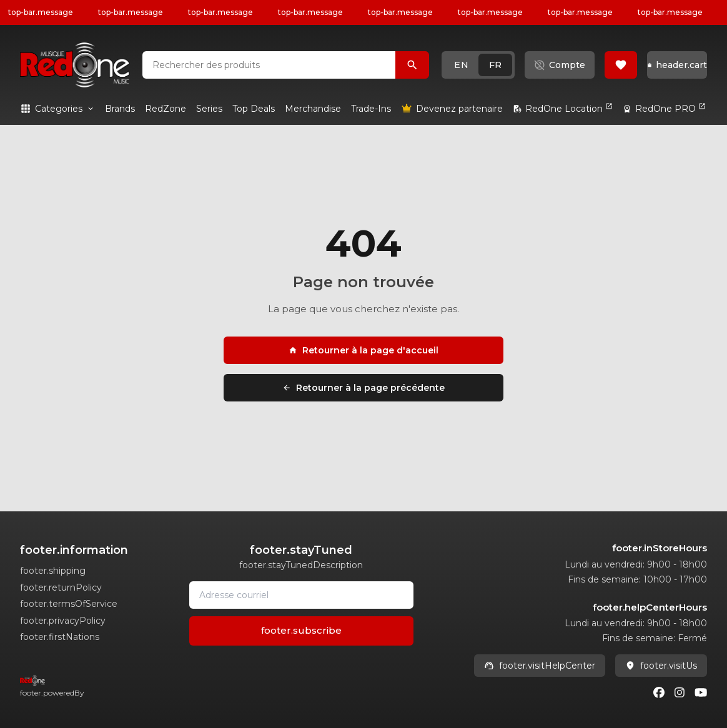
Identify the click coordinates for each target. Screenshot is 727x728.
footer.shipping (53, 571)
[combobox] (269, 65)
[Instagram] (680, 692)
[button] (478, 65)
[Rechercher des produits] (412, 65)
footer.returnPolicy (61, 588)
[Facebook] (659, 692)
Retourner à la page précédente (363, 388)
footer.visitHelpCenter (540, 666)
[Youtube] (701, 692)
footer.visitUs (661, 666)
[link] (120, 109)
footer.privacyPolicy (63, 621)
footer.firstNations (60, 637)
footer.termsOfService (69, 604)
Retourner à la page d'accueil (363, 350)
